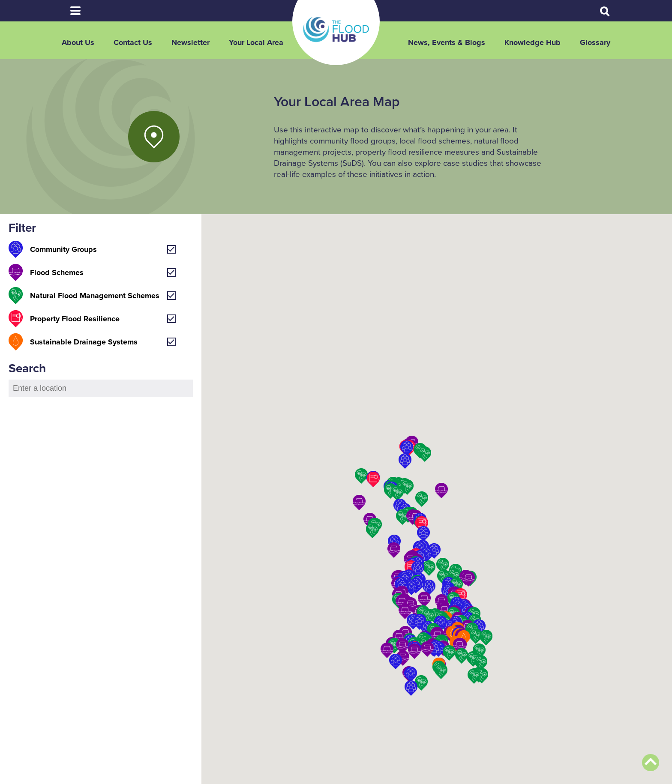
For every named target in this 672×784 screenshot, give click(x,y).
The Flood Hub (336, 30)
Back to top (651, 763)
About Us (78, 42)
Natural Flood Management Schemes (95, 296)
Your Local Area (256, 42)
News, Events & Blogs (447, 42)
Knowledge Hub (532, 42)
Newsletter (190, 42)
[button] (459, 646)
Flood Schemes (57, 272)
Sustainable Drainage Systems (84, 342)
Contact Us (133, 42)
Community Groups (63, 249)
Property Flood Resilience (75, 319)
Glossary (595, 42)
